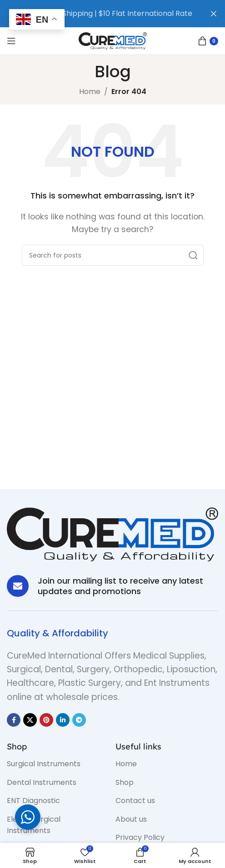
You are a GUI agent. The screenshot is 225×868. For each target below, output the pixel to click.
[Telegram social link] (79, 720)
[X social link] (30, 720)
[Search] (113, 255)
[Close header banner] (214, 14)
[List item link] (54, 764)
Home (90, 92)
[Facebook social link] (14, 720)
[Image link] (112, 534)
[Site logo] (113, 40)
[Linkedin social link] (63, 720)
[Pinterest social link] (46, 720)
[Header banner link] (99, 14)
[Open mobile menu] (11, 41)
